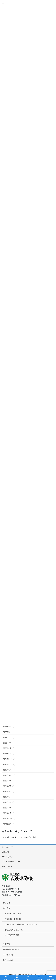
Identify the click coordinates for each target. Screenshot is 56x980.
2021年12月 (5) (9, 759)
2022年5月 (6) (8, 732)
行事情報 (6, 944)
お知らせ (6, 903)
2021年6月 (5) (8, 791)
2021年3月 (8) (8, 808)
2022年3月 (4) (8, 743)
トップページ (7, 847)
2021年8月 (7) (8, 781)
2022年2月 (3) (8, 748)
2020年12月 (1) (9, 819)
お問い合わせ (7, 866)
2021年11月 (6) (9, 764)
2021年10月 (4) (9, 770)
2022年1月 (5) (8, 754)
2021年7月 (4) (8, 786)
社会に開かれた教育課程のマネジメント (21, 924)
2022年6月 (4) (8, 727)
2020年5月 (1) (8, 824)
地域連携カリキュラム (14, 930)
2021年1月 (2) (8, 813)
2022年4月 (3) (8, 737)
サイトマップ (7, 857)
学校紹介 (6, 908)
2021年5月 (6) (8, 797)
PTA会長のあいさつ (11, 949)
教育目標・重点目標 (13, 919)
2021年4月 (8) (8, 802)
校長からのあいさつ (13, 914)
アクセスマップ (9, 955)
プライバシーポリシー (11, 861)
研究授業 (6, 852)
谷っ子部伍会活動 (12, 935)
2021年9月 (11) (9, 775)
